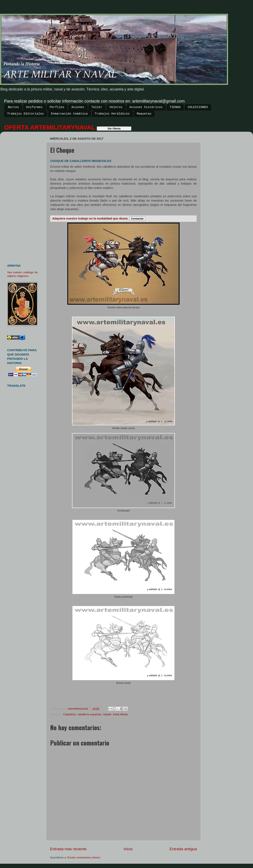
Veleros (116, 107)
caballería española (89, 714)
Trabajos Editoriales (26, 114)
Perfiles (57, 107)
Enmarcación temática (69, 114)
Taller (97, 107)
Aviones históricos (146, 107)
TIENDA (175, 107)
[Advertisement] (24, 196)
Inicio (128, 849)
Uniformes (34, 107)
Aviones (78, 107)
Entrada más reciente (68, 849)
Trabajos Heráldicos (112, 114)
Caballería (70, 714)
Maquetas (144, 114)
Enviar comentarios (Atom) (84, 857)
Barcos (13, 107)
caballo (107, 714)
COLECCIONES (198, 107)
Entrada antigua (183, 849)
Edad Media (120, 714)
